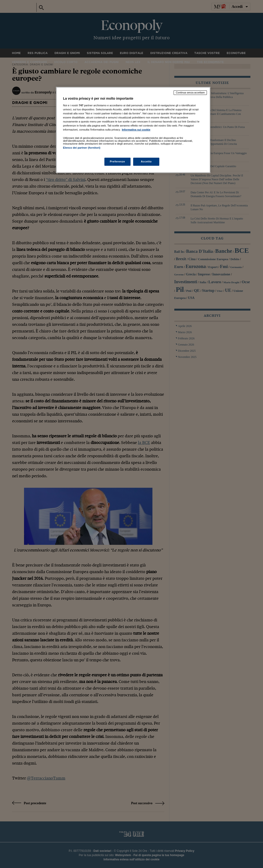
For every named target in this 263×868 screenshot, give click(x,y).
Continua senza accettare (190, 93)
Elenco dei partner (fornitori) (82, 148)
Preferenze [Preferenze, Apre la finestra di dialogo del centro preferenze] (117, 161)
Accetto (146, 161)
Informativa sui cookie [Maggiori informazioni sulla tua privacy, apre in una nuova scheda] (136, 130)
